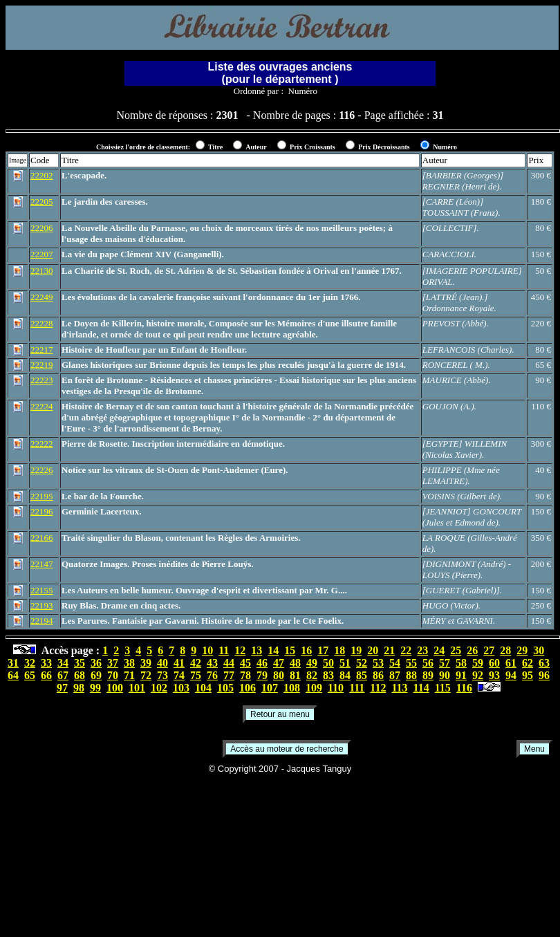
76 (212, 675)
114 (421, 688)
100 (115, 688)
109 (314, 688)
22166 (42, 538)
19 (356, 650)
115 (443, 688)
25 (456, 650)
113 (399, 688)
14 (273, 650)
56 (428, 663)
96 (544, 675)
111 (357, 688)
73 (162, 675)
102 (159, 688)
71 (129, 675)
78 (245, 675)
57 (445, 663)
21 (389, 650)
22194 (42, 621)
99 (95, 688)
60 (494, 663)
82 (312, 675)
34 (63, 663)
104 (203, 688)
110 (336, 688)
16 (306, 650)
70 (113, 675)
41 (179, 663)
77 (229, 675)
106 (248, 688)
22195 (42, 496)
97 (62, 688)
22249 (42, 297)
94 (511, 675)
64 (13, 675)
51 (345, 663)
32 (30, 663)
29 (522, 650)
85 (362, 675)
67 (63, 675)
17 (323, 650)
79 (262, 675)
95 (528, 675)
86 (378, 675)
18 (339, 650)
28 (505, 650)
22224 (42, 406)
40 (162, 663)
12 (240, 650)
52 (362, 663)
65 (30, 675)
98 (79, 688)
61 (511, 663)
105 (225, 688)
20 (373, 650)
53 (378, 663)
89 (428, 675)
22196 (42, 511)
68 (80, 675)
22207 (42, 254)
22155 (42, 590)
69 (96, 675)
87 (395, 675)
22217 (42, 350)
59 (478, 663)
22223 (42, 380)
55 (411, 663)
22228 (42, 323)
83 (328, 675)
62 (528, 663)
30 (539, 650)
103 (181, 688)
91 (461, 675)
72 (146, 675)
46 (262, 663)
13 (256, 650)
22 (406, 650)
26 (472, 650)
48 (295, 663)
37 (113, 663)
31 (13, 663)
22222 (42, 444)
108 (292, 688)
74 (179, 675)
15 (290, 650)
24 (439, 650)
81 (295, 675)
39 (146, 663)
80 (279, 675)
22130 (42, 271)
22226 (42, 470)
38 (129, 663)
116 (464, 688)
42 (196, 663)
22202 (42, 175)
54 (395, 663)
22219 (42, 365)
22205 (42, 202)
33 (46, 663)
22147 (42, 564)
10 (207, 650)
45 (245, 663)
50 (328, 663)
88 (411, 675)
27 (489, 650)
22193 (42, 605)
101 (137, 688)
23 (422, 650)
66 (46, 675)
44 (229, 663)
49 (312, 663)
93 (494, 675)
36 (96, 663)
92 (478, 675)
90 (445, 675)
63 (544, 663)
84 (345, 675)
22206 (42, 228)
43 (212, 663)
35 (80, 663)
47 (279, 663)
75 (196, 675)
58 (461, 663)
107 (270, 688)
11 (224, 650)
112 (378, 688)
